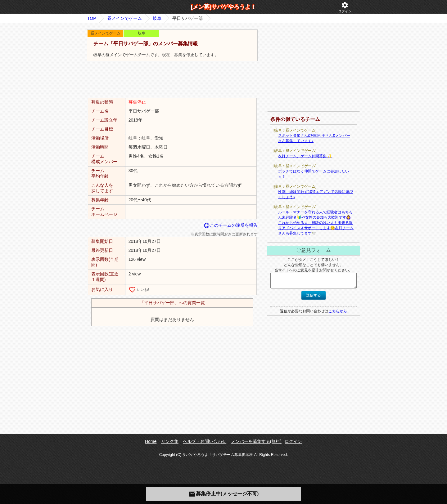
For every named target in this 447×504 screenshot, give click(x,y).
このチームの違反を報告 (231, 225)
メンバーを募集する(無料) (256, 441)
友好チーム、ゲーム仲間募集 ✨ (305, 156)
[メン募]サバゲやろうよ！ (223, 7)
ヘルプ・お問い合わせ (205, 441)
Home (151, 441)
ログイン (345, 7)
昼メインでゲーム (124, 18)
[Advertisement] (172, 80)
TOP (92, 18)
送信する (314, 295)
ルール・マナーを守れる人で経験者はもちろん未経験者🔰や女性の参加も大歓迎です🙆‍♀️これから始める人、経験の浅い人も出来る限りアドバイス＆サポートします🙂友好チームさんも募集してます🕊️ (316, 223)
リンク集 (170, 441)
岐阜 (157, 18)
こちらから (338, 311)
